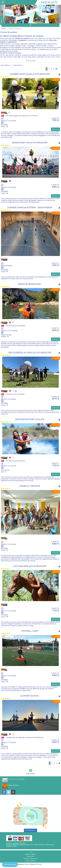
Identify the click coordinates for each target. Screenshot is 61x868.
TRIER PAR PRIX (5, 65)
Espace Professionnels (30, 859)
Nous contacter (30, 861)
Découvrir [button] (56, 129)
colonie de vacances (22, 38)
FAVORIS (1, 20)
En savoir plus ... (30, 830)
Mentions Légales (30, 854)
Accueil (3, 29)
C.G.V (31, 852)
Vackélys (39, 864)
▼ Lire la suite (30, 61)
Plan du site (30, 857)
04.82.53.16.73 (49, 2)
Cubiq (26, 864)
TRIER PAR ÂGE (17, 65)
